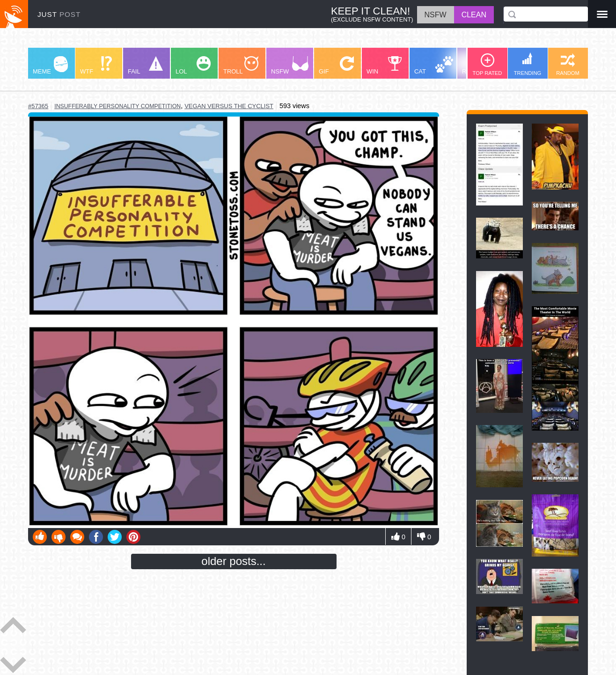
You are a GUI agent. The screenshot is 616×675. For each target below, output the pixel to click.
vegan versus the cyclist (229, 106)
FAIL (145, 66)
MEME (50, 66)
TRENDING (528, 64)
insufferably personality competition (117, 106)
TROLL (241, 66)
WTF (96, 66)
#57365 (38, 106)
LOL (193, 66)
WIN (384, 66)
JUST (59, 14)
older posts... (233, 561)
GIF (336, 66)
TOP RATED (488, 65)
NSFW (290, 66)
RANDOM (568, 65)
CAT (434, 66)
